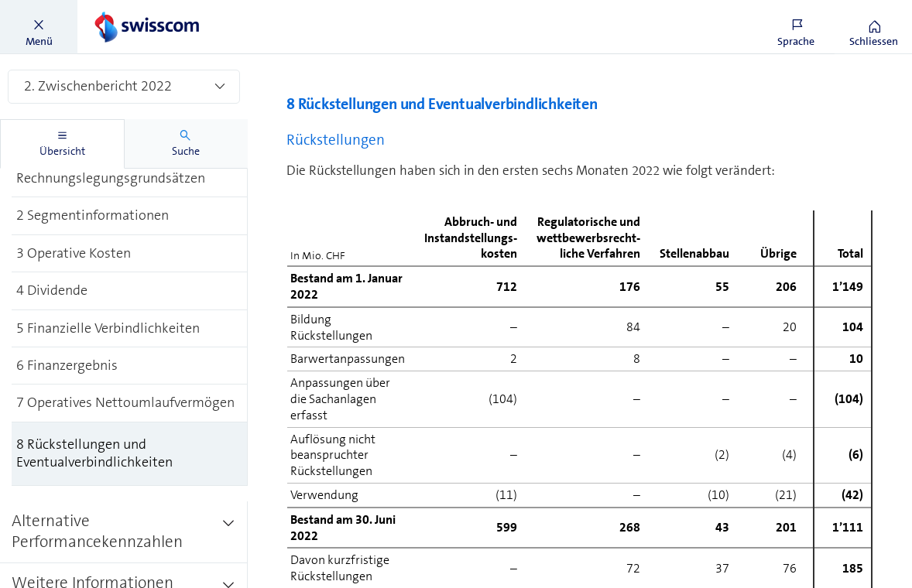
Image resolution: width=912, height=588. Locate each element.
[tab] (62, 144)
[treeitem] (130, 179)
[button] (39, 27)
